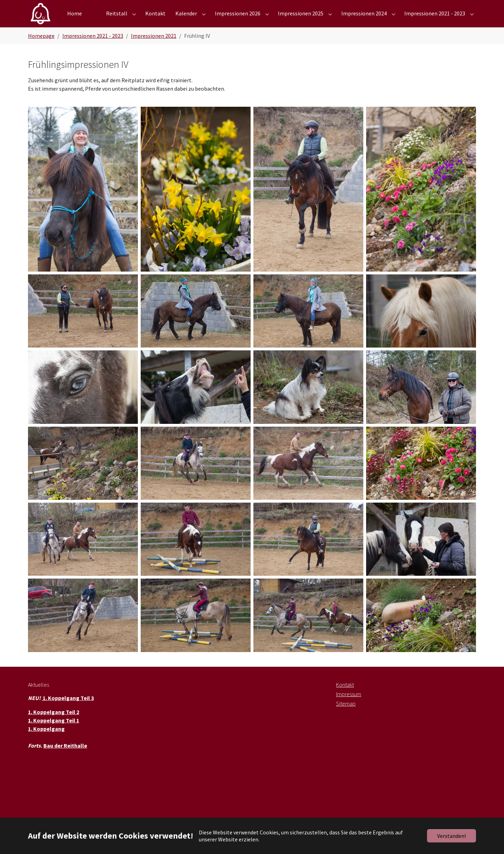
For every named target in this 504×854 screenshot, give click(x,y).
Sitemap (346, 715)
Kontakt (345, 696)
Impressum (349, 705)
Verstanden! (451, 836)
